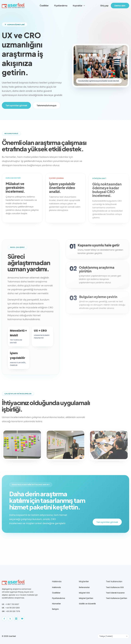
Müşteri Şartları (86, 598)
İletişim (55, 609)
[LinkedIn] (16, 619)
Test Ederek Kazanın (115, 593)
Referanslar (84, 587)
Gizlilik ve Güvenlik (87, 604)
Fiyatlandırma (61, 5)
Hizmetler (56, 604)
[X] (10, 619)
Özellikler (44, 5)
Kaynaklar (79, 5)
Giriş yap (104, 5)
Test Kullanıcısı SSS (115, 587)
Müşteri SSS (84, 593)
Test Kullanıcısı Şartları (117, 598)
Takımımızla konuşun (47, 105)
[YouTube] (22, 619)
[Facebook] (4, 619)
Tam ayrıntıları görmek (16, 105)
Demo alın (120, 6)
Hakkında (56, 587)
